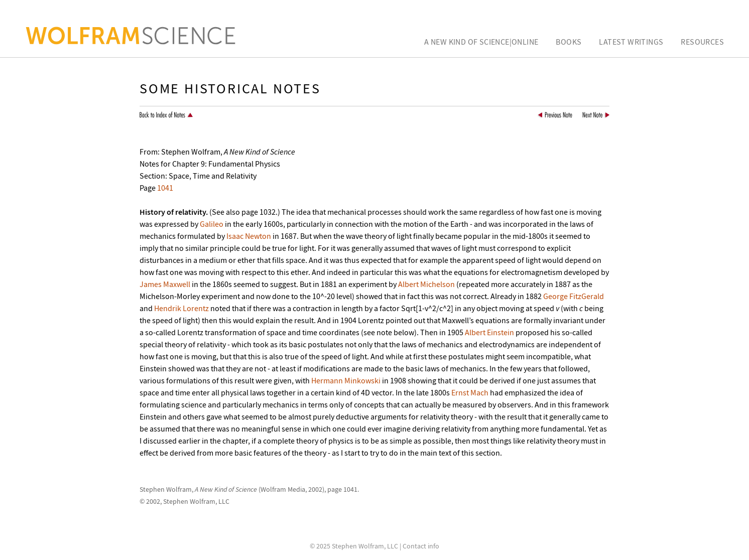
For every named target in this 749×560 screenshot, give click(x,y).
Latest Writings (631, 42)
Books (569, 42)
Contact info (421, 546)
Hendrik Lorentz (181, 308)
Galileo (212, 224)
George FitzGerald (574, 296)
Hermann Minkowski (346, 380)
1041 (165, 188)
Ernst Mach (470, 392)
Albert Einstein (489, 332)
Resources (702, 42)
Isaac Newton (249, 236)
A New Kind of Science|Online (481, 42)
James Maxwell (165, 284)
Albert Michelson (426, 284)
